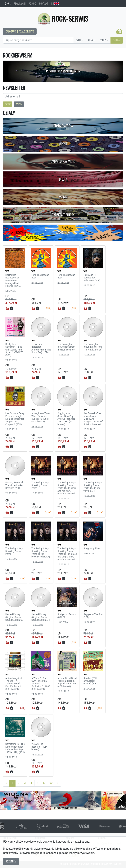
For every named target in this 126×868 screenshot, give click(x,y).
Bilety (63, 179)
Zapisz (8, 104)
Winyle (63, 144)
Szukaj (117, 40)
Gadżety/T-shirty (63, 215)
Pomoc (32, 3)
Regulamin (20, 3)
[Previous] (6, 783)
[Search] (38, 40)
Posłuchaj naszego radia (63, 71)
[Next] (58, 783)
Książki (63, 197)
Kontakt (44, 3)
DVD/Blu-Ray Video (63, 161)
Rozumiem (11, 861)
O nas (8, 3)
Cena (91, 40)
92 (51, 783)
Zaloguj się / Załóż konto (20, 31)
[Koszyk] (119, 31)
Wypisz (19, 104)
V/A (7, 271)
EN (55, 3)
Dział (78, 40)
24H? (103, 40)
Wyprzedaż (63, 233)
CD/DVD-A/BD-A (63, 126)
